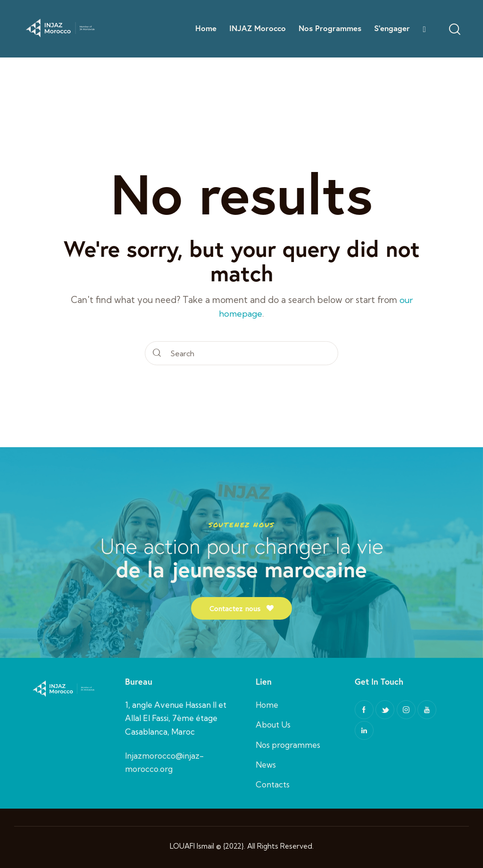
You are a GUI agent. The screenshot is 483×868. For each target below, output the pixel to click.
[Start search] (157, 353)
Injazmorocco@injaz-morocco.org (164, 761)
